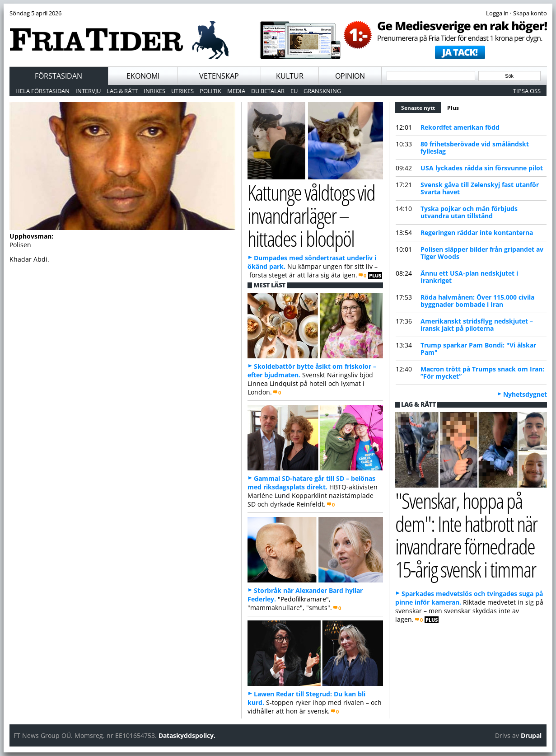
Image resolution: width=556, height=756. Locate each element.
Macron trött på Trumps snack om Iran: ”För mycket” (482, 373)
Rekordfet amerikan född (460, 127)
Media (236, 91)
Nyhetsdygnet (525, 394)
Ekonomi (143, 76)
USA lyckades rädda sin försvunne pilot (482, 168)
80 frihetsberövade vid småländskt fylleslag (475, 148)
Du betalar (268, 91)
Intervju (88, 91)
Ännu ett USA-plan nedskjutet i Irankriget (469, 277)
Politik (210, 91)
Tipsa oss (527, 91)
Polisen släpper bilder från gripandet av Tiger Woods (482, 253)
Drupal (531, 735)
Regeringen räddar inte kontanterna (477, 232)
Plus (453, 108)
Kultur (290, 76)
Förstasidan (58, 76)
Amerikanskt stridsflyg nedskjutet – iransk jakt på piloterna (477, 325)
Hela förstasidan (42, 91)
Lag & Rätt (122, 91)
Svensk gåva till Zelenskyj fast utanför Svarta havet (480, 188)
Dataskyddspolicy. (187, 735)
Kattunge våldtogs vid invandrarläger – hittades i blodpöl (311, 215)
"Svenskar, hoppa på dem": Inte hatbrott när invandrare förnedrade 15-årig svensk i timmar (466, 535)
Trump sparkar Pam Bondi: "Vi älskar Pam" (478, 349)
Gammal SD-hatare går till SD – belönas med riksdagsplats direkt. (311, 483)
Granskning (322, 91)
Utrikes (182, 91)
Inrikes (154, 91)
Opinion (350, 76)
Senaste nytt (421, 107)
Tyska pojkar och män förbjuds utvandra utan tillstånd (469, 212)
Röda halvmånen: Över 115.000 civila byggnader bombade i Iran (477, 301)
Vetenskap (219, 76)
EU (294, 91)
